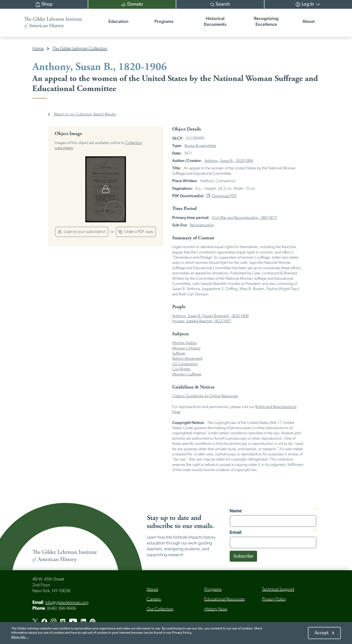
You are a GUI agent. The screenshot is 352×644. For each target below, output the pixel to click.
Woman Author (185, 343)
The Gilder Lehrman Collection (80, 49)
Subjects (180, 334)
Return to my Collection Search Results (82, 115)
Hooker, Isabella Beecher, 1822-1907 (202, 321)
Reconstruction (202, 225)
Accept (321, 633)
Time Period (184, 209)
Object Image (68, 134)
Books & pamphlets (200, 146)
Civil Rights (181, 369)
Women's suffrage (187, 374)
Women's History (186, 348)
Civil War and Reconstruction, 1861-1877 (245, 218)
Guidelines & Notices (193, 387)
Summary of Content (193, 238)
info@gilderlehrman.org (67, 603)
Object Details (187, 129)
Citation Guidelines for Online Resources (205, 396)
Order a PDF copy (136, 232)
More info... (20, 637)
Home (38, 49)
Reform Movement (187, 359)
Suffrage (179, 354)
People (179, 307)
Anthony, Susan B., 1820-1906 (229, 161)
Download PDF (222, 196)
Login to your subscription (82, 232)
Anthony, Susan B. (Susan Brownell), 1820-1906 (210, 316)
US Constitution (185, 364)
